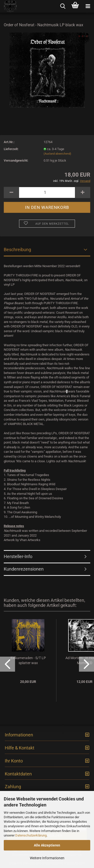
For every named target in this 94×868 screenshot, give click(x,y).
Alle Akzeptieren (47, 845)
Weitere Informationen (47, 858)
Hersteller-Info (18, 556)
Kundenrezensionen (24, 569)
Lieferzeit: (11, 149)
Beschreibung (17, 250)
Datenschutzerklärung (31, 835)
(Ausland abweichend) (57, 154)
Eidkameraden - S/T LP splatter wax (28, 660)
